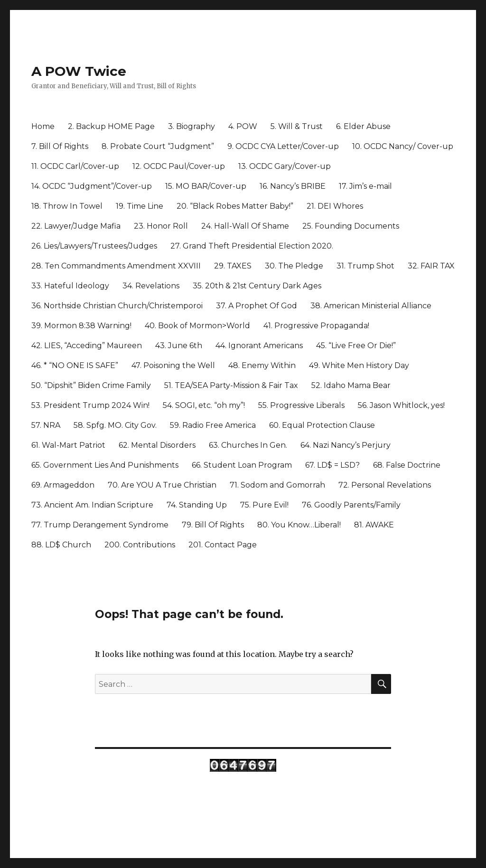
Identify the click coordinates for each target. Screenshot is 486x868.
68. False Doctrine (407, 465)
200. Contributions (140, 545)
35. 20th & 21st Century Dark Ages (257, 286)
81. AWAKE (374, 525)
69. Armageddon (63, 485)
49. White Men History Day (359, 365)
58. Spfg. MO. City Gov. (115, 425)
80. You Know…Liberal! (299, 525)
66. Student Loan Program (242, 465)
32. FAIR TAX (431, 266)
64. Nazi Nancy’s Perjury (346, 445)
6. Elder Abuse (363, 126)
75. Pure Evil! (264, 505)
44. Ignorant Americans (259, 346)
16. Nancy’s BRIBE (293, 186)
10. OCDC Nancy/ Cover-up (403, 146)
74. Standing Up (197, 505)
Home (43, 126)
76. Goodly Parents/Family (351, 505)
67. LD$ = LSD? (332, 465)
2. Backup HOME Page (111, 126)
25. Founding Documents (351, 226)
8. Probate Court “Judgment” (158, 146)
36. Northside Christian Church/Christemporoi (117, 306)
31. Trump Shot (365, 266)
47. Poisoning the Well (173, 365)
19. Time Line (140, 206)
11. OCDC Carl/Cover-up (75, 166)
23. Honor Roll (161, 226)
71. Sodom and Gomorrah (277, 485)
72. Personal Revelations (385, 485)
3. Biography (192, 126)
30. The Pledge (294, 266)
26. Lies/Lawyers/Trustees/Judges (94, 246)
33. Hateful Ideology (70, 286)
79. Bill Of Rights (213, 525)
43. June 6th (179, 346)
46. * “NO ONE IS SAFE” (75, 365)
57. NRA (46, 425)
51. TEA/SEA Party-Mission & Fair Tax (231, 385)
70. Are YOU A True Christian (162, 485)
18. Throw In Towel (67, 206)
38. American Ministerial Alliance (371, 306)
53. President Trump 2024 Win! (90, 405)
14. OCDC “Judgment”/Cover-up (92, 186)
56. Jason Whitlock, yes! (401, 405)
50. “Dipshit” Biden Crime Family (91, 385)
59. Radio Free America (213, 425)
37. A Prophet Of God (257, 306)
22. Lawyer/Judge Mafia (76, 226)
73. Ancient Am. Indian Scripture (92, 505)
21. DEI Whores (335, 206)
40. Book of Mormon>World (197, 326)
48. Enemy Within (262, 365)
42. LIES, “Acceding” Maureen (87, 346)
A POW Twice (79, 71)
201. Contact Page (223, 545)
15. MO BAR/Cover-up (206, 186)
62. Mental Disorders (157, 445)
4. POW (243, 126)
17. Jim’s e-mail (365, 186)
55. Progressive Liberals (301, 405)
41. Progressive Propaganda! (316, 326)
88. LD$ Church (61, 545)
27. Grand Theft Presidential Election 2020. (252, 246)
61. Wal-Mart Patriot (68, 445)
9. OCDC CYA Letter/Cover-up (283, 146)
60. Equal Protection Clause (322, 425)
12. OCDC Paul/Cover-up (179, 166)
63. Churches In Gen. (248, 445)
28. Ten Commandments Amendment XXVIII (116, 266)
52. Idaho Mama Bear (351, 385)
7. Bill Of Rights (60, 146)
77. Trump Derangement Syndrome (100, 525)
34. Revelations (151, 286)
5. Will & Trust (297, 126)
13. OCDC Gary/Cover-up (285, 166)
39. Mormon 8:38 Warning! (81, 326)
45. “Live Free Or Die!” (356, 346)
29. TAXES (233, 266)
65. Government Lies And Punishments (105, 465)
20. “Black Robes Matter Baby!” (235, 206)
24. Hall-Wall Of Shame (245, 226)
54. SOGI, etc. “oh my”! (204, 405)
